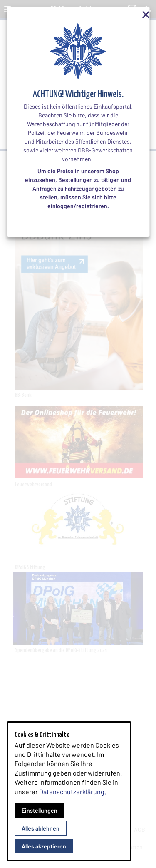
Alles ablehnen (41, 828)
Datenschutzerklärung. (73, 792)
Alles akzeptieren (44, 846)
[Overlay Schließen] (141, 15)
